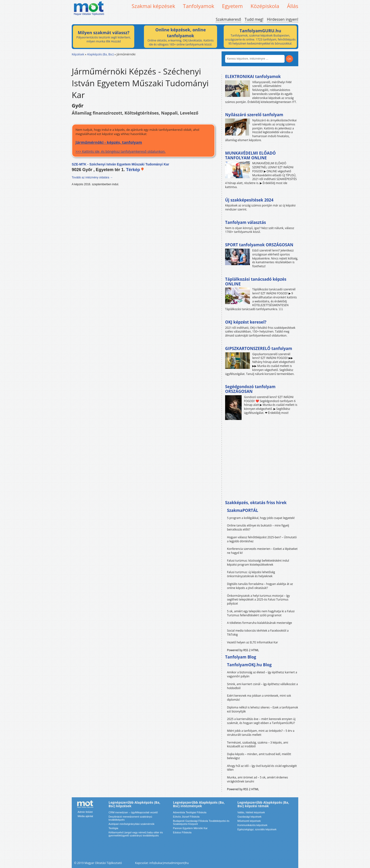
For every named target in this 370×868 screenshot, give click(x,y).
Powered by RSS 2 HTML (243, 650)
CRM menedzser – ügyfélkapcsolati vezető (133, 812)
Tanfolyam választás (246, 222)
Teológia (113, 828)
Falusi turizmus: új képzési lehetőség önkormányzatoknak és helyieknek (251, 574)
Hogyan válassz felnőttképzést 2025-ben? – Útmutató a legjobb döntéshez (262, 539)
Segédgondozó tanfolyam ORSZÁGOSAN (250, 389)
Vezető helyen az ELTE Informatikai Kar (252, 642)
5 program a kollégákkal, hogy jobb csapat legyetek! (261, 518)
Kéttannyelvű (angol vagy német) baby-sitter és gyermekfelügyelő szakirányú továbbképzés (136, 834)
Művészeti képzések (249, 821)
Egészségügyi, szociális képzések (257, 829)
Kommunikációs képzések (252, 825)
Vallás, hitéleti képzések (251, 812)
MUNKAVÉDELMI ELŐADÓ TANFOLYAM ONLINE (250, 155)
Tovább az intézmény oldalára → (92, 177)
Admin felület (85, 812)
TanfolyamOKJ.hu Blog (249, 665)
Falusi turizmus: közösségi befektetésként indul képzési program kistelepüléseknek (258, 563)
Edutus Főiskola (182, 832)
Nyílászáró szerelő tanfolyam (254, 115)
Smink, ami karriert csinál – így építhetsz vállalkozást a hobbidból (262, 686)
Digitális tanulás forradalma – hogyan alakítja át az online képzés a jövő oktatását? (260, 586)
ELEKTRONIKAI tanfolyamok (253, 76)
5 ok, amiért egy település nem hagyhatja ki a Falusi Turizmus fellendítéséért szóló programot (261, 613)
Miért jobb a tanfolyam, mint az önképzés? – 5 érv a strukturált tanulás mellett (261, 733)
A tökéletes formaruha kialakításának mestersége (259, 623)
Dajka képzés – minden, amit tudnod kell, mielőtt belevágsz (259, 756)
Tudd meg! (254, 19)
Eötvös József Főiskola (186, 817)
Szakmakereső (228, 19)
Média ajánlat (85, 816)
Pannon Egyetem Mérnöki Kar (190, 828)
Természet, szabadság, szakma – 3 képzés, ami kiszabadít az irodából (258, 745)
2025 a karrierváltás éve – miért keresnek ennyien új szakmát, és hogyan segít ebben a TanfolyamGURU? (261, 721)
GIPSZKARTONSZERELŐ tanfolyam (259, 348)
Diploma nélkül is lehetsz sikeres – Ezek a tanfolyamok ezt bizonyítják (263, 709)
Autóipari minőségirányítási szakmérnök (131, 824)
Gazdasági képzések (249, 817)
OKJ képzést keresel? (246, 322)
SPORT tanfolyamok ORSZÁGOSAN (259, 245)
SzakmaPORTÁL (243, 510)
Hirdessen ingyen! (283, 19)
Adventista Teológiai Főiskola (190, 812)
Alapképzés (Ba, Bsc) (100, 54)
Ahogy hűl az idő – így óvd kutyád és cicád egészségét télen (262, 768)
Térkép (135, 170)
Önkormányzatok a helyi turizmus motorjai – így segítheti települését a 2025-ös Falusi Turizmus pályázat (258, 600)
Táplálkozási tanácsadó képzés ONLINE (256, 282)
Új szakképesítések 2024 (249, 200)
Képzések (78, 54)
